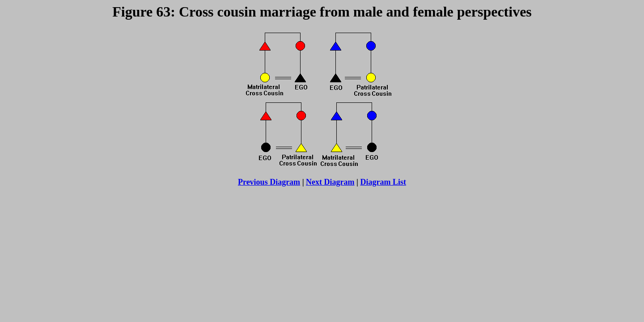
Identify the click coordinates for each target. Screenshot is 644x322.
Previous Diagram (269, 182)
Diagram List (383, 182)
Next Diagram (330, 182)
